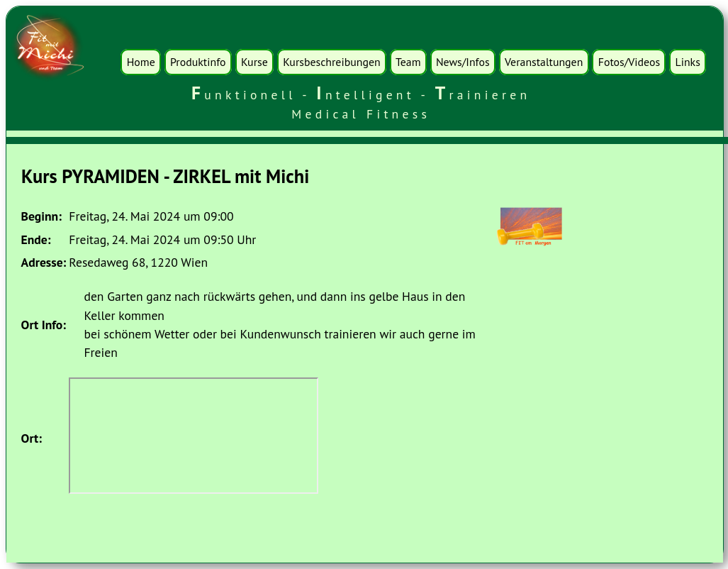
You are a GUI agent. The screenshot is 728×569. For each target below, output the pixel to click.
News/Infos (463, 62)
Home (141, 62)
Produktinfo (198, 62)
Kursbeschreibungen (331, 62)
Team (408, 62)
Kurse (254, 62)
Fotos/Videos (629, 62)
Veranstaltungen (544, 62)
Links (688, 62)
